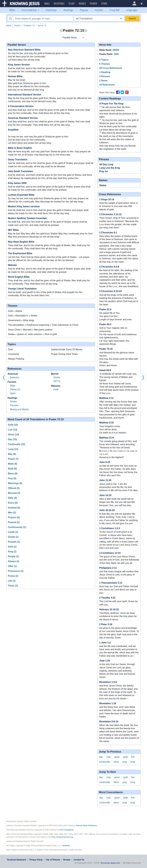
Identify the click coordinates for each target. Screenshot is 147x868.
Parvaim (14, 405)
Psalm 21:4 (105, 309)
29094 (116, 50)
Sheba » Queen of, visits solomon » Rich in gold (32, 334)
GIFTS (57, 381)
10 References (107, 85)
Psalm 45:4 (105, 324)
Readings (68, 10)
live (133, 757)
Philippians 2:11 (108, 568)
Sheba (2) (15, 389)
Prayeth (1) (14, 542)
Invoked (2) (14, 508)
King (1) (12, 552)
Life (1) (12, 581)
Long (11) (13, 449)
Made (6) (13, 464)
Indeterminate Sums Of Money (67, 349)
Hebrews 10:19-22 (109, 609)
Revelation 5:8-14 (109, 721)
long (133, 762)
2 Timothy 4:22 (107, 598)
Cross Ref (114, 10)
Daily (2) (12, 498)
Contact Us (79, 860)
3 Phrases (105, 76)
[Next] (86, 31)
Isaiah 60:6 (105, 370)
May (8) (12, 454)
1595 (116, 54)
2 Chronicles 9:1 (108, 233)
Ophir (13, 393)
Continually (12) (17, 444)
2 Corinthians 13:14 (110, 553)
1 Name (103, 81)
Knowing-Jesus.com (110, 863)
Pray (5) (12, 478)
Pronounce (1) (16, 571)
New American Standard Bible (24, 50)
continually (105, 762)
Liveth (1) (13, 532)
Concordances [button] (29, 10)
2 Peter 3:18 (106, 624)
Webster (12, 265)
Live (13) (13, 430)
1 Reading (105, 72)
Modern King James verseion (24, 206)
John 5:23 (105, 462)
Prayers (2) (14, 517)
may (109, 757)
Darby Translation (18, 160)
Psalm (17, 25)
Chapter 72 (29, 25)
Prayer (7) (13, 459)
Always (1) (14, 561)
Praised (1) (14, 522)
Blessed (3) (14, 493)
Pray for (104, 171)
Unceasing (13, 354)
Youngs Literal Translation (22, 289)
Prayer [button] (94, 4)
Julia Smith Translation (20, 171)
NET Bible (13, 230)
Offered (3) (14, 488)
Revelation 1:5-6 (108, 682)
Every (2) (13, 503)
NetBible (66, 846)
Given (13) (13, 435)
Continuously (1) (17, 527)
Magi (13, 386)
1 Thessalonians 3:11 (111, 583)
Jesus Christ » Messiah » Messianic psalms (30, 330)
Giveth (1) (13, 537)
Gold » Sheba (15, 311)
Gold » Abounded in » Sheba (23, 316)
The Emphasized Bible (20, 253)
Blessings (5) (15, 483)
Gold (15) (13, 425)
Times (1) (13, 586)
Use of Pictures (53, 860)
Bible (12, 10)
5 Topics (104, 60)
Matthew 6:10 (106, 423)
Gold (10, 349)
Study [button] (72, 4)
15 (100, 119)
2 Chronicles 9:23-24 (110, 291)
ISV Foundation (67, 830)
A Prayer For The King (111, 104)
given (117, 757)
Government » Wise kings (21, 320)
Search (132, 18)
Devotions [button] (59, 4)
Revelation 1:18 (108, 703)
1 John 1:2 (105, 643)
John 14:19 (105, 495)
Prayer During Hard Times (65, 354)
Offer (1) (12, 566)
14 (100, 106)
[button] (134, 4)
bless (116, 762)
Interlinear (51, 10)
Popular (84, 10)
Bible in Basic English (20, 148)
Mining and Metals (19, 409)
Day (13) (12, 439)
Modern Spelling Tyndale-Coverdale (27, 218)
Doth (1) (12, 547)
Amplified (13, 130)
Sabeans (15, 377)
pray (125, 762)
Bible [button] (47, 4)
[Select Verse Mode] (74, 38)
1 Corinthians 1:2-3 (110, 528)
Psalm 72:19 (106, 349)
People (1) (13, 556)
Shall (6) (12, 469)
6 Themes (105, 64)
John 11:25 (105, 480)
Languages (132, 10)
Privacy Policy (36, 860)
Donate (67, 860)
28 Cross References (111, 68)
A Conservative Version (21, 106)
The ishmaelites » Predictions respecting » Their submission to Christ (43, 325)
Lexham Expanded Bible (21, 195)
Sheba (13, 402)
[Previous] (61, 31)
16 (100, 132)
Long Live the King (110, 168)
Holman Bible (15, 76)
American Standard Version (23, 118)
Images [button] (82, 4)
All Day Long (106, 164)
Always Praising (16, 359)
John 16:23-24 (107, 510)
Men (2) (12, 513)
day (101, 757)
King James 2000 (17, 183)
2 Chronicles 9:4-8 (109, 267)
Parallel (99, 10)
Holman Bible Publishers (86, 825)
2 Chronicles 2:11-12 (110, 214)
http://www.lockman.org (62, 837)
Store (104, 4)
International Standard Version (25, 95)
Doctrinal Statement (17, 860)
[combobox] (99, 19)
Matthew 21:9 (106, 438)
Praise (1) (13, 576)
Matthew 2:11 (106, 398)
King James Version (19, 65)
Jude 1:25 (105, 661)
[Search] (43, 19)
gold (125, 757)
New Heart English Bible (21, 242)
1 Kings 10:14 (107, 199)
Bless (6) (13, 474)
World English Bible (19, 277)
